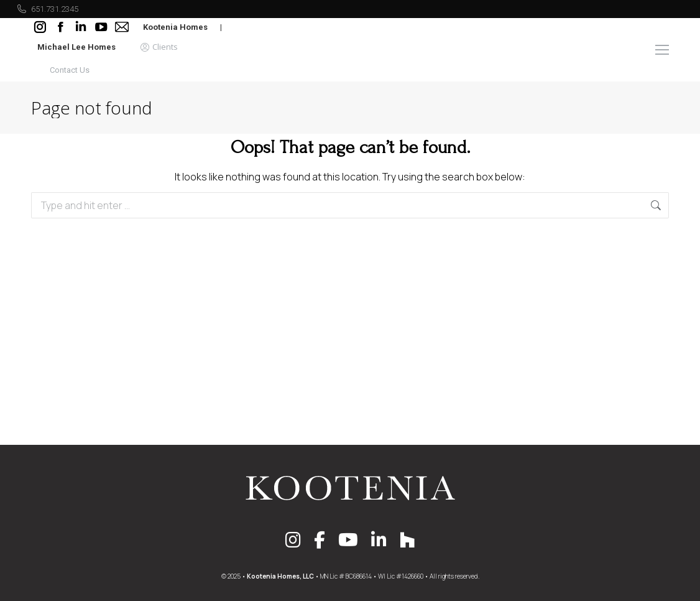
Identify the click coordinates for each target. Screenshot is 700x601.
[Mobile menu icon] (662, 50)
